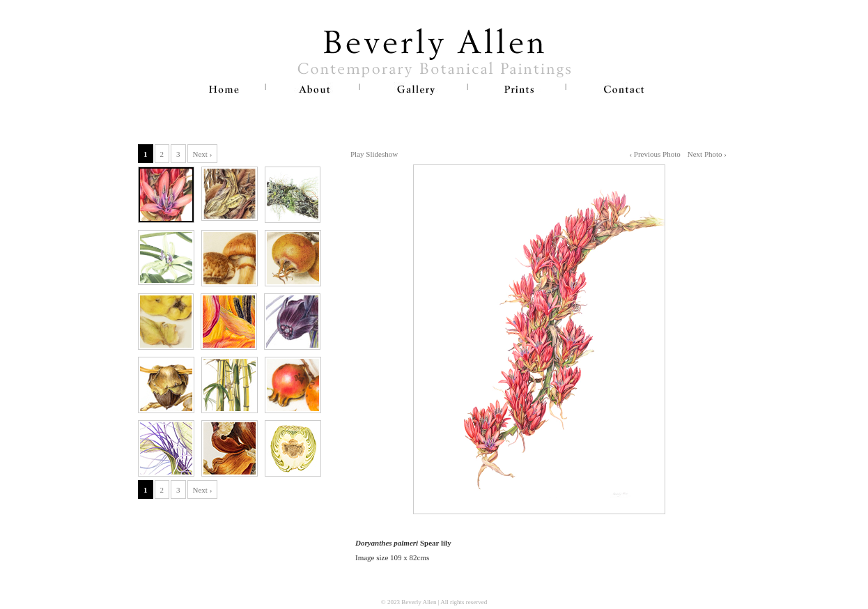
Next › (203, 154)
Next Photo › (707, 154)
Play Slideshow (374, 154)
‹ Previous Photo (654, 154)
